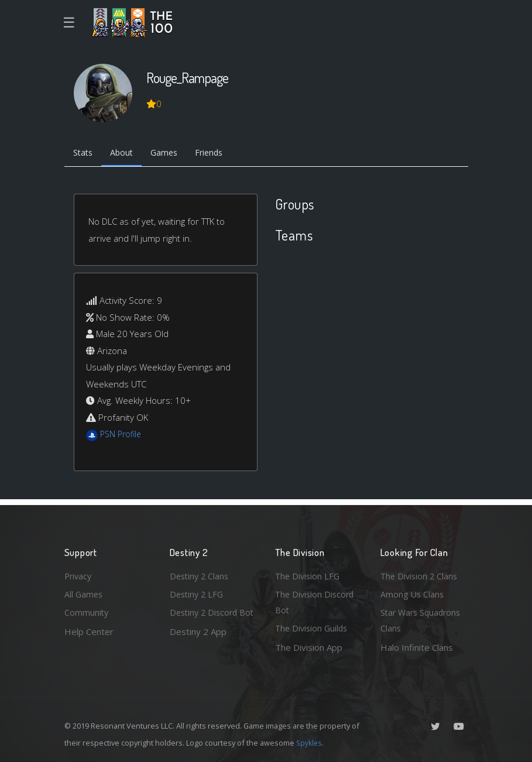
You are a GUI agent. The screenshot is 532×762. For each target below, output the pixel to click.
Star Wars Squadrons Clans (423, 620)
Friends (219, 154)
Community (87, 612)
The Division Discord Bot (316, 601)
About (126, 154)
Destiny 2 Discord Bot (206, 620)
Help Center (89, 630)
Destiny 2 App (198, 647)
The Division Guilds (313, 628)
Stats (84, 154)
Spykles (310, 743)
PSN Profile (122, 435)
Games (171, 154)
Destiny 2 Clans (201, 574)
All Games (84, 592)
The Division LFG (309, 574)
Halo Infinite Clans (417, 647)
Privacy (79, 574)
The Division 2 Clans (421, 574)
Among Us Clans (413, 592)
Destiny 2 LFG (198, 592)
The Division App (309, 647)
